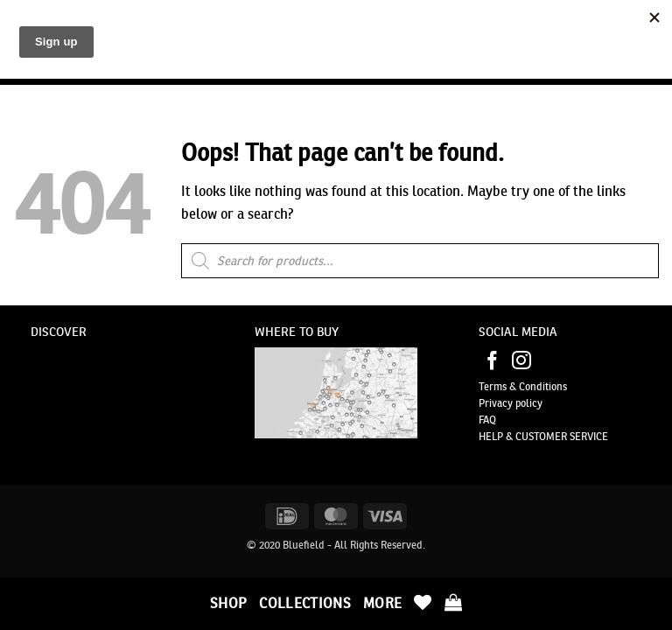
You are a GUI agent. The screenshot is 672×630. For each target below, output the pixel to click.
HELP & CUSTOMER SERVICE (543, 436)
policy (528, 403)
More (382, 603)
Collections (305, 603)
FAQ (487, 420)
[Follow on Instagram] (521, 362)
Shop (228, 603)
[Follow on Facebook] (493, 362)
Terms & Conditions (523, 386)
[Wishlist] (423, 602)
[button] (453, 602)
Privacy (496, 403)
